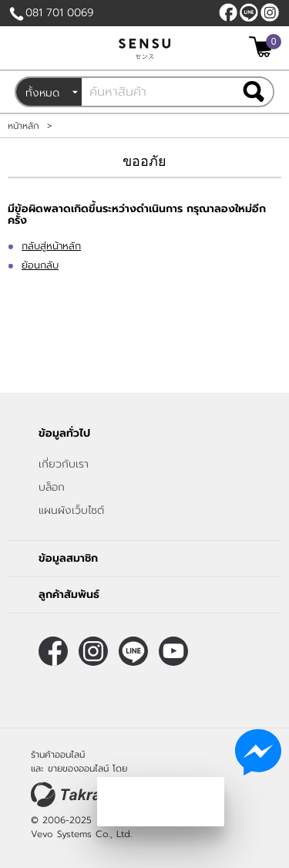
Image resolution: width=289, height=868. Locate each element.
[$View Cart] (263, 47)
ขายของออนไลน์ (78, 768)
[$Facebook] (228, 12)
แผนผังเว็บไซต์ (71, 510)
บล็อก (52, 487)
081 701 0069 (59, 13)
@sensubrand (249, 12)
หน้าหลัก (24, 126)
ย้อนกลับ (40, 265)
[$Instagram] (270, 12)
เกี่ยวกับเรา (64, 464)
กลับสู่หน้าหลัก (51, 246)
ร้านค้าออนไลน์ (58, 755)
